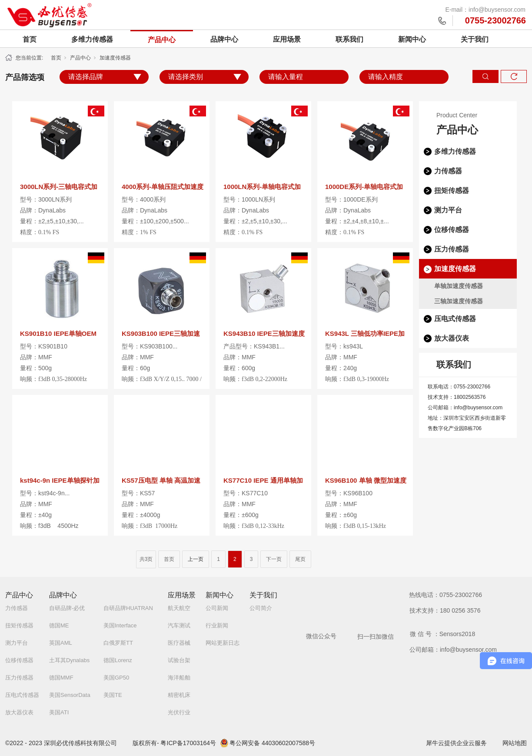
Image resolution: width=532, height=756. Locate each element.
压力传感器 (452, 249)
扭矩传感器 (452, 191)
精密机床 (179, 695)
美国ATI (59, 712)
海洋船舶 (179, 678)
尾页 (300, 559)
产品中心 (162, 40)
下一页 (274, 559)
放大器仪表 (452, 338)
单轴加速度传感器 (459, 286)
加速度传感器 (115, 58)
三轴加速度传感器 (459, 301)
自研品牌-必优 (67, 608)
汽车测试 (179, 625)
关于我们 (475, 39)
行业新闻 (217, 625)
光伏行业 (179, 712)
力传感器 (448, 171)
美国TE (113, 695)
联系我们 (349, 39)
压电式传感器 (455, 319)
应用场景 (287, 39)
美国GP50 (116, 678)
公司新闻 (217, 608)
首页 (30, 39)
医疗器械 (179, 643)
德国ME (59, 625)
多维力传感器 (92, 39)
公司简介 (261, 608)
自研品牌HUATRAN (128, 608)
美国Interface (120, 625)
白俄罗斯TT (118, 643)
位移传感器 (452, 230)
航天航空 (179, 608)
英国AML (61, 643)
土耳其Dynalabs (69, 660)
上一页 (196, 559)
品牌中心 (224, 39)
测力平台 (448, 210)
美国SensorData (70, 695)
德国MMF (61, 678)
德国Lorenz (118, 660)
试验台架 (179, 660)
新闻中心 (412, 39)
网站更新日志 (223, 643)
